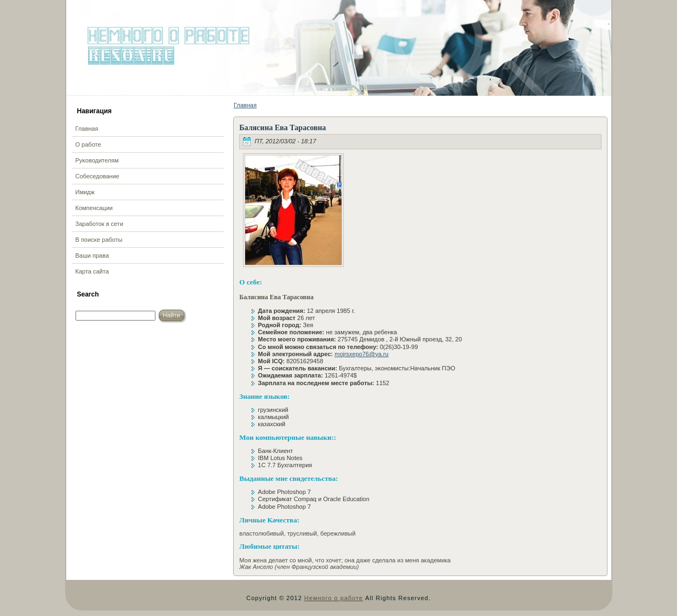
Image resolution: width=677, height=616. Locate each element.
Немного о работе (334, 598)
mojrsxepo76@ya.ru (361, 354)
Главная (245, 105)
